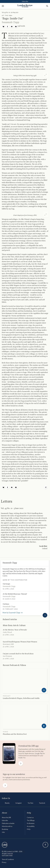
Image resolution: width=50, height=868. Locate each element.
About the (6, 818)
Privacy (4, 862)
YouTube (30, 803)
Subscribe (25, 1)
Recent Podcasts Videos (14, 665)
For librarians (31, 823)
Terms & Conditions (8, 859)
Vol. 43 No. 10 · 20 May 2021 (10, 12)
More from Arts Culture (14, 625)
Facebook (42, 803)
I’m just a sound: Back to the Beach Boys (18, 654)
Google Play (39, 753)
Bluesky (7, 803)
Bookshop (5, 829)
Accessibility (31, 826)
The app (31, 820)
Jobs (3, 832)
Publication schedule (8, 823)
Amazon (35, 756)
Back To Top (45, 845)
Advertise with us (7, 826)
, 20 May (14, 518)
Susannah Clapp (10, 22)
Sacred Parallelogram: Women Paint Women (20, 642)
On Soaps (6, 584)
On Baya (6, 604)
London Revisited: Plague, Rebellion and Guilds (21, 698)
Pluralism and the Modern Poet (15, 734)
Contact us (30, 818)
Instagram (19, 803)
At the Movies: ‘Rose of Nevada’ (15, 630)
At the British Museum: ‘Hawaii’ (15, 594)
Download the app (28, 746)
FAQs (29, 829)
